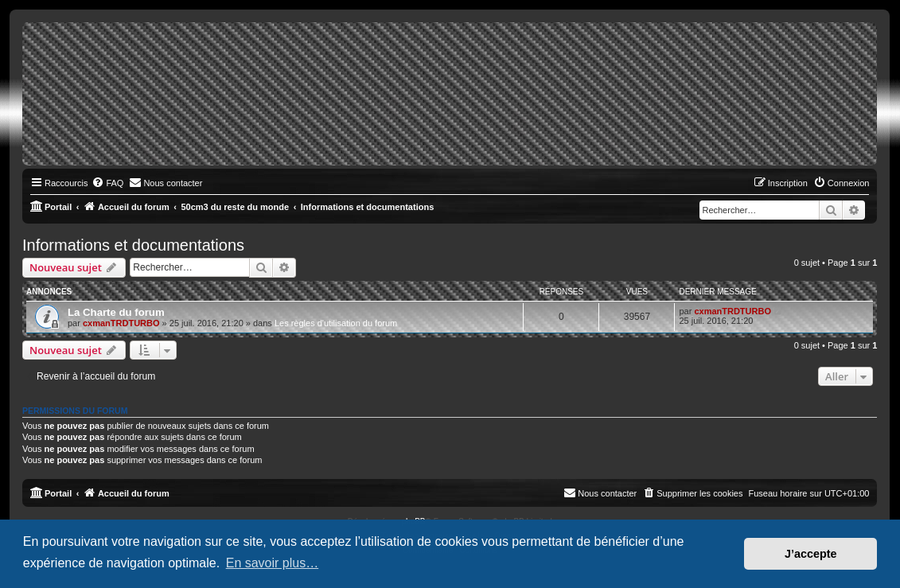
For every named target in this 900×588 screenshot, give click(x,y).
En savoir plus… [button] (273, 563)
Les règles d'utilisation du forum (336, 323)
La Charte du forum (116, 312)
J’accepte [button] (811, 554)
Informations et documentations (133, 245)
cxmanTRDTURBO (121, 323)
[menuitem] (107, 183)
